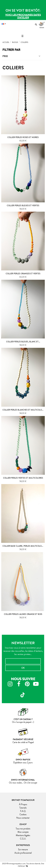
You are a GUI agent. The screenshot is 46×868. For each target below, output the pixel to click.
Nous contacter (23, 818)
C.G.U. (23, 839)
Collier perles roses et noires (23, 137)
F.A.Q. (23, 811)
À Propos (23, 804)
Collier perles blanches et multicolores (24, 410)
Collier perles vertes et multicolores (23, 478)
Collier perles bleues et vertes (23, 206)
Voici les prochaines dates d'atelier (23, 16)
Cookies (23, 814)
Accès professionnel (23, 853)
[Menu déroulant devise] (4, 24)
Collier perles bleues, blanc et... (23, 342)
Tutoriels (23, 808)
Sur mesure (23, 849)
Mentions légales (23, 835)
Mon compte (23, 832)
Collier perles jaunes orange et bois (23, 614)
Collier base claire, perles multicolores (24, 546)
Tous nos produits (23, 829)
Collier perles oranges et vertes (23, 274)
